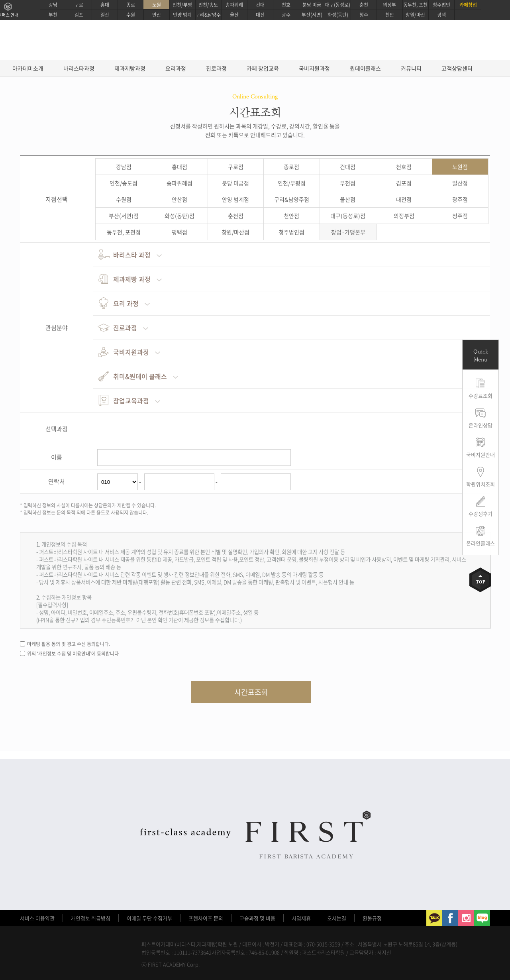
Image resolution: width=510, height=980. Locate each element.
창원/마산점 (235, 232)
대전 (260, 15)
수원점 (124, 199)
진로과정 (216, 68)
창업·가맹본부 (348, 232)
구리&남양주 (208, 15)
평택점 (179, 232)
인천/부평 (182, 5)
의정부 (389, 5)
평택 (441, 15)
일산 (105, 15)
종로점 (291, 167)
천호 (286, 5)
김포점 (404, 183)
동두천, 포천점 (124, 232)
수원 (131, 15)
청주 (364, 15)
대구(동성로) (338, 5)
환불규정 (372, 918)
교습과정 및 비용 (257, 918)
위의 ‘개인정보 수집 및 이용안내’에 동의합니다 (73, 654)
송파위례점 (179, 183)
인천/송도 (208, 5)
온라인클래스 (481, 543)
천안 (390, 15)
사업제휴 (301, 918)
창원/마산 (415, 15)
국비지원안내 (481, 455)
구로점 (236, 167)
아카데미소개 (28, 68)
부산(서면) (312, 15)
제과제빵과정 (130, 68)
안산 (157, 15)
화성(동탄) (338, 15)
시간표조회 (251, 692)
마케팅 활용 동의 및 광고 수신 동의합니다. (69, 644)
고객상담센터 (457, 68)
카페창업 (468, 5)
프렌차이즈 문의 (206, 918)
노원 (157, 5)
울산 (234, 15)
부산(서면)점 (124, 216)
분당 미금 (312, 5)
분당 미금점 (235, 183)
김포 (79, 15)
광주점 (460, 199)
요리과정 (176, 68)
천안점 (291, 216)
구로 (79, 5)
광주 (286, 15)
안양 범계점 (235, 199)
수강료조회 (481, 396)
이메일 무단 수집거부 (149, 918)
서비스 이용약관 (37, 918)
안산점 (179, 199)
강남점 (124, 167)
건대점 (348, 167)
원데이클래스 (365, 68)
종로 (131, 5)
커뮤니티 (411, 68)
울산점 (348, 199)
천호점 (404, 167)
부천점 (348, 183)
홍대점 (179, 167)
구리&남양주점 (292, 199)
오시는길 (337, 918)
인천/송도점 (124, 183)
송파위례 (234, 5)
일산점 (460, 183)
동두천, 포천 (415, 5)
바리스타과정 (79, 68)
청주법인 (441, 5)
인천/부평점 (292, 183)
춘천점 (236, 216)
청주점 (460, 216)
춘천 (364, 5)
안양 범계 (182, 15)
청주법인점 (291, 232)
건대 (260, 5)
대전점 (404, 199)
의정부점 (404, 216)
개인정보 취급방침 (91, 918)
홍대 (105, 5)
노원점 (460, 167)
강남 (53, 5)
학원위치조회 (481, 484)
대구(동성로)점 (348, 216)
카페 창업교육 (263, 68)
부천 (53, 15)
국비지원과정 (314, 68)
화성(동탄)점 (179, 216)
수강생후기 (481, 514)
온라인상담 (481, 425)
